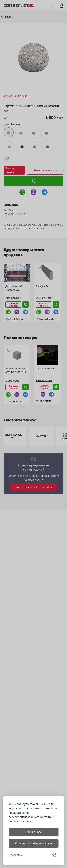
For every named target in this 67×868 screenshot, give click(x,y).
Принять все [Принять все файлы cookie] (33, 832)
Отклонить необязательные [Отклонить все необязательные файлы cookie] (34, 843)
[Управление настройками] (16, 855)
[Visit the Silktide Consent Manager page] (54, 855)
